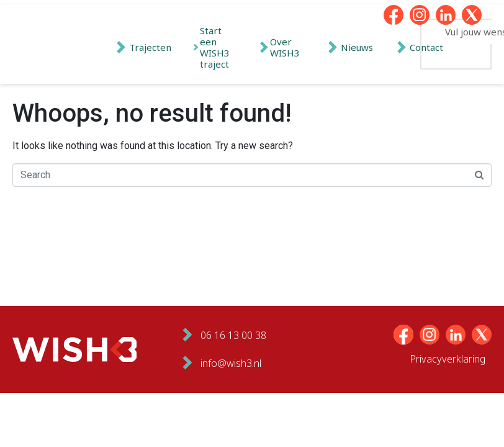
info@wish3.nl (231, 363)
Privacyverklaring (448, 359)
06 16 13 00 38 (233, 335)
